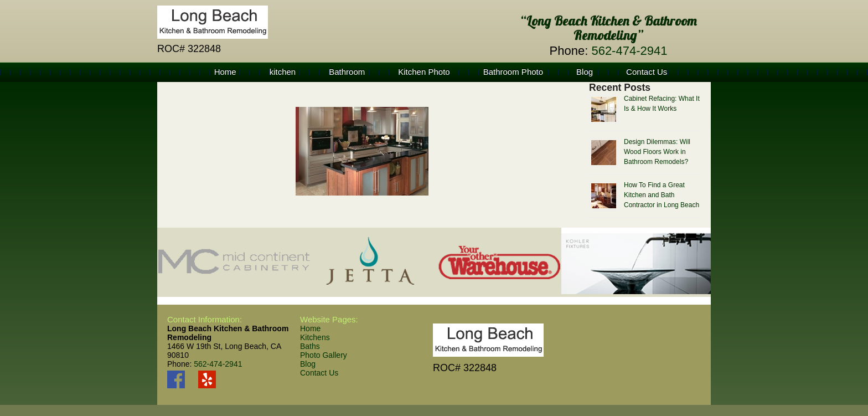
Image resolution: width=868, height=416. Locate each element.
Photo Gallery (324, 355)
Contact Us (647, 72)
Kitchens (315, 337)
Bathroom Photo (513, 72)
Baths (310, 346)
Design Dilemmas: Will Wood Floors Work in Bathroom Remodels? (657, 152)
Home (225, 72)
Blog (585, 72)
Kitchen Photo (424, 72)
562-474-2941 (629, 51)
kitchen (283, 72)
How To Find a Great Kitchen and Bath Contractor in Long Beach (662, 195)
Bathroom (347, 72)
